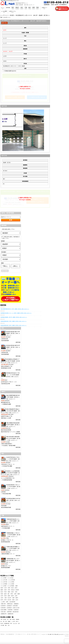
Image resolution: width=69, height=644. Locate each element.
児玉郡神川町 (16, 610)
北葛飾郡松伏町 (10, 614)
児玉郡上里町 (3, 612)
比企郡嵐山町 (9, 606)
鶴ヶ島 (2, 623)
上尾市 (16, 592)
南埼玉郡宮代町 (16, 612)
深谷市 (12, 592)
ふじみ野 (13, 621)
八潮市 (5, 598)
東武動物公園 (7, 623)
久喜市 (16, 596)
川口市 (5, 588)
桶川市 (12, 596)
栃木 (30, 8)
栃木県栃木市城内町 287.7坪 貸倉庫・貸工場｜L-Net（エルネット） (14, 317)
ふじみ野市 (3, 602)
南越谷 (9, 621)
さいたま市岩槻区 (11, 586)
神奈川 (17, 8)
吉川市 (17, 600)
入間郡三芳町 (3, 604)
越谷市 (5, 594)
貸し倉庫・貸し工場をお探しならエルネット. (57, 634)
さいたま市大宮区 (4, 580)
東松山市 (13, 590)
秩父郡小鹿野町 (4, 610)
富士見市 (9, 598)
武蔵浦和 (17, 619)
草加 (11, 623)
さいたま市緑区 (4, 586)
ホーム (3, 8)
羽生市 (5, 592)
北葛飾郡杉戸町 (4, 614)
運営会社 (3, 634)
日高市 (13, 600)
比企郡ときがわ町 (16, 608)
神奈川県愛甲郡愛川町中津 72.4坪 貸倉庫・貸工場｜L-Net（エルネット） (15, 309)
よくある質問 (4, 12)
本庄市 (9, 590)
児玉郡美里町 (10, 610)
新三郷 (5, 619)
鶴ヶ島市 (9, 600)
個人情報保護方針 (10, 634)
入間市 (15, 594)
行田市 (9, 588)
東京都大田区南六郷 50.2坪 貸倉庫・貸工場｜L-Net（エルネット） (14, 325)
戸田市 (12, 594)
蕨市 (9, 594)
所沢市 (16, 588)
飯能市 (2, 590)
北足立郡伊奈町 (12, 602)
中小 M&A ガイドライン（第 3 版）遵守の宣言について (28, 634)
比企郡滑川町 (3, 606)
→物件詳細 (18, 342)
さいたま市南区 (11, 584)
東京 (13, 8)
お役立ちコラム (12, 12)
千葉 (26, 8)
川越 (10, 619)
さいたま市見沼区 (12, 580)
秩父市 (12, 588)
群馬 (33, 8)
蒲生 (6, 625)
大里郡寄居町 (9, 612)
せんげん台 (15, 623)
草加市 (2, 594)
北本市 (2, 598)
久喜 (9, 625)
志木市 (2, 596)
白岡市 (7, 602)
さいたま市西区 (4, 578)
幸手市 (5, 600)
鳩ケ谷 (17, 621)
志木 (19, 623)
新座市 (9, 596)
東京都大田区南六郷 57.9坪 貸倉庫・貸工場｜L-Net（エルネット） (14, 321)
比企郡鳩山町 (9, 608)
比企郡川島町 (15, 606)
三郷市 (13, 598)
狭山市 (2, 592)
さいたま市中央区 (4, 582)
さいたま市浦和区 (4, 584)
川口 (8, 619)
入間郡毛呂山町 (10, 604)
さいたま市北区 (10, 578)
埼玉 (22, 8)
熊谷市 (2, 588)
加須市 (5, 590)
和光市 (5, 596)
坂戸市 (2, 600)
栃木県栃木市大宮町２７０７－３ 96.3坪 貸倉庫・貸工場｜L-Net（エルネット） (16, 313)
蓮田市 (17, 598)
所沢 (6, 621)
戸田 (2, 619)
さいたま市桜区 (11, 582)
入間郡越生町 (16, 604)
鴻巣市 (9, 592)
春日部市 (17, 590)
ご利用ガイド (44, 8)
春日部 (14, 619)
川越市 (16, 586)
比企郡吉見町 (3, 608)
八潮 (3, 621)
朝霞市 (19, 594)
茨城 (37, 8)
